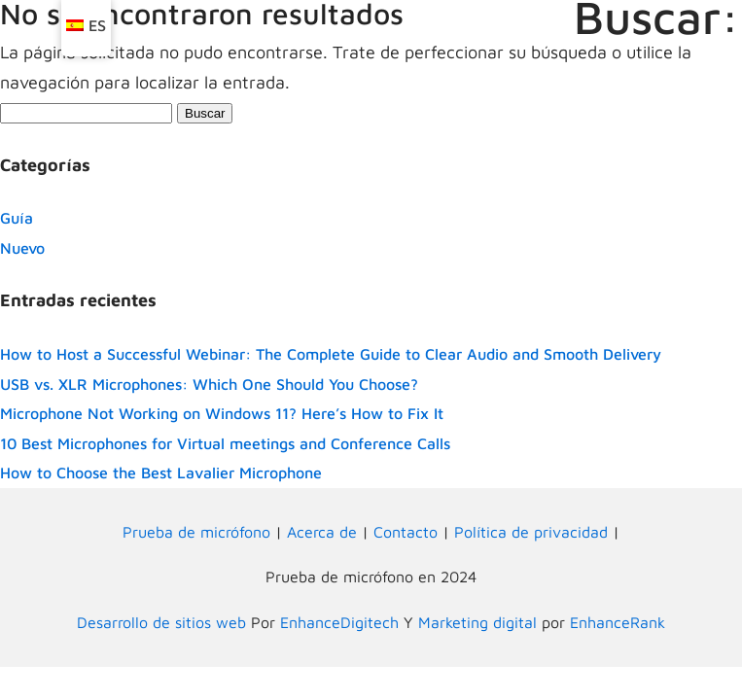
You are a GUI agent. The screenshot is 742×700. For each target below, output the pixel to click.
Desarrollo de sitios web (161, 622)
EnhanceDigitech (339, 622)
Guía (17, 218)
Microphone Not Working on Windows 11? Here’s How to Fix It (222, 413)
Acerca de (322, 532)
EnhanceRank (618, 622)
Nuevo (22, 248)
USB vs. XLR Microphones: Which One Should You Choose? (209, 384)
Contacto (406, 532)
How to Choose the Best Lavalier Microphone (161, 472)
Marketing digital (477, 622)
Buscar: (656, 17)
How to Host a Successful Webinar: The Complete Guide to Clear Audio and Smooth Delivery (331, 354)
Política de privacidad (531, 532)
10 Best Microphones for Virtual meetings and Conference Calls (225, 443)
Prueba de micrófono (196, 532)
